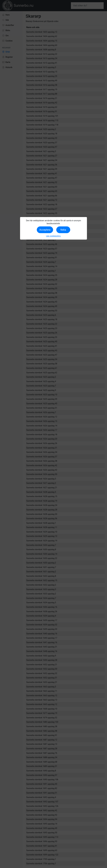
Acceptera (45, 230)
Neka (63, 230)
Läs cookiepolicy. (54, 236)
